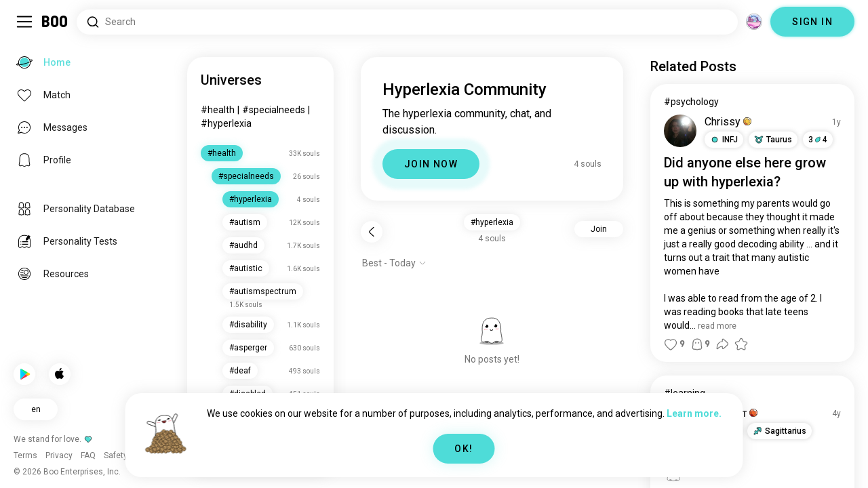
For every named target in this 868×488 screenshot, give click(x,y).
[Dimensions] (754, 22)
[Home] (55, 22)
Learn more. (694, 413)
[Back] (372, 232)
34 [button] (818, 140)
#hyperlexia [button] (492, 222)
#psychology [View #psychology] (691, 102)
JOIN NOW (431, 164)
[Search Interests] (407, 22)
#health (218, 110)
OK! (463, 449)
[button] (724, 140)
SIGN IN (812, 22)
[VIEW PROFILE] (680, 131)
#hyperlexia (226, 123)
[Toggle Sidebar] (24, 22)
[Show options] (394, 263)
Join (599, 229)
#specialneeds (274, 110)
